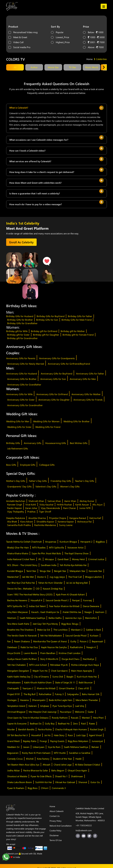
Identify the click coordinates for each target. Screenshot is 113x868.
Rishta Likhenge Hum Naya (85, 665)
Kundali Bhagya (15, 571)
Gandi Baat (63, 559)
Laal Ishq (80, 706)
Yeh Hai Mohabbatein (51, 635)
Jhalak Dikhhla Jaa (72, 612)
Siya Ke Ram (54, 747)
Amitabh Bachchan (16, 501)
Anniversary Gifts (33, 443)
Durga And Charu (71, 659)
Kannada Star (95, 571)
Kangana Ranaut (78, 518)
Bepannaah (97, 641)
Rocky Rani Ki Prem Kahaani (36, 753)
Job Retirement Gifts (18, 448)
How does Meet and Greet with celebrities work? (35, 183)
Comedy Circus (15, 759)
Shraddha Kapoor (45, 521)
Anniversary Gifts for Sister (21, 400)
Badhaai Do (36, 723)
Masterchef (13, 577)
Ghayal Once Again (77, 770)
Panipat (76, 600)
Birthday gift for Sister (18, 335)
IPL (40, 559)
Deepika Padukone (16, 518)
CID (38, 589)
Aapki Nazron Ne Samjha (54, 647)
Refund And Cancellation (61, 826)
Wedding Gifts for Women (46, 421)
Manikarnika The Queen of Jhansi (50, 641)
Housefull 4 (36, 600)
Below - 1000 (96, 32)
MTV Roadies (39, 547)
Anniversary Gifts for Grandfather (24, 384)
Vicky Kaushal (46, 504)
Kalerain (33, 706)
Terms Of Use (56, 840)
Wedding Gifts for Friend (48, 427)
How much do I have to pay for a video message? (36, 204)
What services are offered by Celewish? (30, 161)
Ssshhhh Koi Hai (44, 782)
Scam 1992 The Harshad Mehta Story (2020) (30, 594)
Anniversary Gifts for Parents (21, 358)
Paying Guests (57, 741)
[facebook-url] (95, 836)
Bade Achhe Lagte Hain (61, 700)
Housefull (36, 735)
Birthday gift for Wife (17, 331)
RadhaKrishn (77, 647)
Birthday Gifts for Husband (20, 316)
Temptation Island (16, 706)
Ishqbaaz (45, 706)
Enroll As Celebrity (21, 242)
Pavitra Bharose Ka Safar (36, 770)
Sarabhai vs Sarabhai (80, 753)
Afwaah (46, 765)
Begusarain (13, 753)
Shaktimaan (77, 776)
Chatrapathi (13, 688)
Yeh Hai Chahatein (16, 665)
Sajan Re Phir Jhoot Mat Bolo (46, 553)
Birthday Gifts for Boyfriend (51, 316)
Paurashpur (66, 712)
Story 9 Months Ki (49, 659)
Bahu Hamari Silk (91, 694)
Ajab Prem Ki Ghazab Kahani (70, 594)
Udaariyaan (39, 747)
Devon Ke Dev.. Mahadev (20, 589)
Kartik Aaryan (82, 504)
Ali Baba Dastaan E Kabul (87, 765)
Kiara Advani (27, 521)
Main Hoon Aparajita (82, 671)
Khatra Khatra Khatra (18, 553)
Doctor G (42, 577)
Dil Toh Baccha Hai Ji (18, 735)
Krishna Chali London (70, 653)
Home (89, 59)
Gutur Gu (95, 782)
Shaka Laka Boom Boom (20, 782)
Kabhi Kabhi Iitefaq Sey (19, 677)
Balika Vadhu (55, 618)
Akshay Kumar (87, 501)
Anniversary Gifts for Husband (22, 373)
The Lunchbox (60, 630)
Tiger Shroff (45, 512)
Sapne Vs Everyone (17, 723)
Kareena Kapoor (66, 521)
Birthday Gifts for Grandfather (22, 323)
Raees (92, 723)
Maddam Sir (13, 747)
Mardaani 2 (77, 630)
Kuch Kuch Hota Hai (87, 677)
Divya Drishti (14, 653)
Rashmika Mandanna (45, 525)
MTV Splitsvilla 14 (16, 606)
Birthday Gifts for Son (47, 320)
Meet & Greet (20, 37)
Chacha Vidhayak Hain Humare (71, 729)
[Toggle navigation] (104, 6)
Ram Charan (70, 508)
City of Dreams (41, 677)
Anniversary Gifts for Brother (22, 379)
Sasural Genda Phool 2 (57, 600)
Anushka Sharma (37, 518)
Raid (83, 723)
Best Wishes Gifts (79, 443)
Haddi (78, 759)
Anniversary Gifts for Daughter (54, 400)
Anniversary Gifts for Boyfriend (56, 373)
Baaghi (70, 677)
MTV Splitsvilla (56, 547)
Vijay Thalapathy (16, 512)
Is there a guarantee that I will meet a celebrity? (35, 193)
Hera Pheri (98, 718)
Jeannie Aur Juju (73, 618)
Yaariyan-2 (28, 688)
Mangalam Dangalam (18, 671)
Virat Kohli (31, 504)
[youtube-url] (84, 836)
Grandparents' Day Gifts (19, 486)
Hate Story (59, 735)
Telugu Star (45, 571)
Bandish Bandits (26, 729)
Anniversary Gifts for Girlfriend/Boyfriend (69, 364)
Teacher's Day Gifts (85, 481)
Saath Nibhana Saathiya (76, 747)
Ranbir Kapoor (15, 508)
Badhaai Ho (64, 723)
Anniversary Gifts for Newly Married (26, 364)
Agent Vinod (95, 735)
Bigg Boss (33, 788)
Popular (60, 32)
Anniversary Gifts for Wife (19, 394)
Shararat (83, 782)
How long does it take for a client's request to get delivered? (42, 172)
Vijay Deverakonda (50, 508)
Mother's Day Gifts (16, 481)
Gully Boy (50, 723)
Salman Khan (54, 501)
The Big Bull (30, 694)
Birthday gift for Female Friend (78, 335)
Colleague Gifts (47, 465)
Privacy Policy (56, 821)
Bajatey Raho (30, 741)
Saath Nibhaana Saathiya (32, 618)
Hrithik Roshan (64, 504)
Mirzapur (50, 559)
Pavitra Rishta (45, 729)
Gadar (91, 712)
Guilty (73, 641)
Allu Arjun (97, 504)
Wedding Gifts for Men (18, 421)
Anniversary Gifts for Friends (88, 400)
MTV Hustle (60, 753)
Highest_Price (63, 42)
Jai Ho (47, 735)
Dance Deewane (91, 606)
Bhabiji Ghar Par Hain (18, 547)
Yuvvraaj (87, 600)
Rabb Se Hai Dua (29, 647)
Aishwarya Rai (84, 521)
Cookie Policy (55, 831)
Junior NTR (85, 508)
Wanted (86, 718)
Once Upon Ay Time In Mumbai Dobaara (28, 718)
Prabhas (31, 512)
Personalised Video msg (25, 32)
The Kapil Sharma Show (77, 553)
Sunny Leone (66, 525)
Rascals (75, 718)
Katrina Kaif (95, 518)
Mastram (12, 618)
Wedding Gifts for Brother (77, 421)
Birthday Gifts (13, 443)
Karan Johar (31, 508)
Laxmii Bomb (30, 653)
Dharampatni (39, 700)
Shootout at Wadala (17, 776)
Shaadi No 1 (61, 776)
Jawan (26, 747)
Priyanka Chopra (58, 518)
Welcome (80, 712)
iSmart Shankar (67, 688)
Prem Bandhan (48, 653)
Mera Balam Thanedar (87, 700)
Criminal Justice (96, 559)
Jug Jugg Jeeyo (57, 577)
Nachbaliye (89, 659)
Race (70, 735)
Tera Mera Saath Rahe (18, 624)
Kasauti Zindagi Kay (53, 589)
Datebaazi (12, 647)
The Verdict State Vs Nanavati (22, 635)
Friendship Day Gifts (61, 481)
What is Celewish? (19, 108)
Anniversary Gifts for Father (90, 373)
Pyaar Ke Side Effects (41, 776)
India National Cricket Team (21, 559)
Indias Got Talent (37, 606)
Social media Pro (22, 47)
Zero (75, 723)
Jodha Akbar (14, 770)
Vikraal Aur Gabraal (65, 782)
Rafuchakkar (45, 694)
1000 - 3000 (96, 37)
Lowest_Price (62, 37)
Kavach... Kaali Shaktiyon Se (45, 612)
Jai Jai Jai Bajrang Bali (77, 583)
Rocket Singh (97, 729)
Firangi (43, 741)
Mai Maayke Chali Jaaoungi (43, 712)
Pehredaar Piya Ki (59, 665)
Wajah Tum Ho (40, 671)
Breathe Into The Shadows (20, 630)
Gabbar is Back (93, 630)
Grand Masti (13, 741)
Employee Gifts (28, 465)
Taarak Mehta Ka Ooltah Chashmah (24, 542)
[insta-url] (78, 836)
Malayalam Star (77, 571)
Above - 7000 (96, 47)
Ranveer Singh (15, 504)
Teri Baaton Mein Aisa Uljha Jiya (23, 765)
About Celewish (57, 811)
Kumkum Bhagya (68, 542)
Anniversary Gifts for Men (83, 379)
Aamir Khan (70, 501)
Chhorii (45, 788)
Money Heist (78, 559)
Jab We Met (28, 577)
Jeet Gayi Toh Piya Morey (45, 624)
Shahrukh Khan (36, 501)
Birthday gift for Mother (73, 331)
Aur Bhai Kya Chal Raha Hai (21, 583)
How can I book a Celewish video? (27, 151)
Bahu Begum (58, 770)
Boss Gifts (11, 465)
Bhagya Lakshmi (94, 577)
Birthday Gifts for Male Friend (77, 320)
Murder (11, 729)
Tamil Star (31, 571)
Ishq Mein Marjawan (18, 612)
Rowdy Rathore (60, 718)
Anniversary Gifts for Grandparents (57, 358)
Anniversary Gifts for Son (53, 379)
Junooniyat (97, 741)
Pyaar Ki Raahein (16, 788)
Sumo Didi (58, 677)
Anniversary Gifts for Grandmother (25, 405)
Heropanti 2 (86, 542)
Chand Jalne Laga (63, 765)
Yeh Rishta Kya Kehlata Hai (73, 565)
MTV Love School (38, 665)
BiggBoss (100, 542)
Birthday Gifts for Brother (20, 320)
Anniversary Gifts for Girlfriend (52, 394)
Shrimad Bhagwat (16, 712)
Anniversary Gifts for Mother (86, 394)
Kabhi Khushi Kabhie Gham (38, 682)
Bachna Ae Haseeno (17, 600)
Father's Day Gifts (38, 481)
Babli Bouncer (86, 682)
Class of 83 (84, 688)
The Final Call (75, 577)
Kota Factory (43, 759)
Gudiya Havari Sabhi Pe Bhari (22, 659)
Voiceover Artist (75, 547)
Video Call (18, 42)
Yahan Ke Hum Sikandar (50, 583)
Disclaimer (54, 835)
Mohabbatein (14, 682)
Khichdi (30, 759)
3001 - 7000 (96, 42)
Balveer (95, 747)
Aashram (100, 612)
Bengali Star (60, 571)
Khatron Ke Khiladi (46, 688)
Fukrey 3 (59, 694)
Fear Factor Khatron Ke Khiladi (64, 606)
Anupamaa (51, 542)
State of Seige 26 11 (65, 682)
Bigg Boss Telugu (70, 624)
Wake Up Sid (44, 630)
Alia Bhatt (12, 521)
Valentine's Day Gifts (46, 486)
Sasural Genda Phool (76, 635)
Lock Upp (81, 735)
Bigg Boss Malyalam (78, 741)
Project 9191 (14, 694)
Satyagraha (73, 694)
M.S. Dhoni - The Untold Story (22, 565)
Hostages (12, 700)
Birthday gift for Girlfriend (44, 331)
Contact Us (55, 816)
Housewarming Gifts (56, 443)
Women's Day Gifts (70, 486)
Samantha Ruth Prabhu (19, 525)
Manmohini (91, 618)
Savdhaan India (49, 565)
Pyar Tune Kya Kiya (62, 706)
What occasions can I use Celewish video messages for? (39, 140)
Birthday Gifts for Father (80, 316)
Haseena (24, 700)
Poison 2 (84, 641)
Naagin (88, 612)
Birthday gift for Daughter (46, 335)
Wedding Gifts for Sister (19, 427)
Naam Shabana (22, 641)
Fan (9, 641)
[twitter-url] (89, 836)
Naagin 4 (91, 647)
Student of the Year (62, 759)
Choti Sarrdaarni (59, 671)
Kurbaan (94, 635)
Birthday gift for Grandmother (22, 338)
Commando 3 (59, 788)
